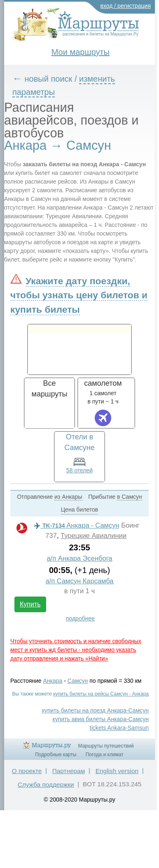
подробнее (80, 618)
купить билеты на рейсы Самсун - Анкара (101, 694)
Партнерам (69, 771)
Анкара (53, 681)
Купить (30, 604)
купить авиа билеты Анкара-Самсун (101, 719)
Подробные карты (56, 755)
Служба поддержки (46, 784)
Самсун (78, 681)
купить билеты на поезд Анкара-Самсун (95, 710)
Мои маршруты (81, 52)
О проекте (27, 771)
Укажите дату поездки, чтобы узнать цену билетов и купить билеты (79, 295)
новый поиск (49, 79)
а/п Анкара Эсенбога (79, 558)
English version (117, 771)
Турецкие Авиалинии (94, 536)
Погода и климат (105, 755)
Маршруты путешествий (106, 746)
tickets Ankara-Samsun (119, 728)
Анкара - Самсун (77, 525)
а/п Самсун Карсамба (79, 581)
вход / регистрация (126, 6)
